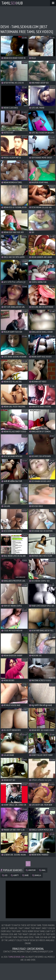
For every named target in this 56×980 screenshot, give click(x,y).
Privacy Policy (19, 948)
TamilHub (12, 3)
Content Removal (35, 948)
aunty (15, 875)
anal (42, 870)
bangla (37, 875)
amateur (31, 870)
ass (5, 875)
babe (25, 875)
